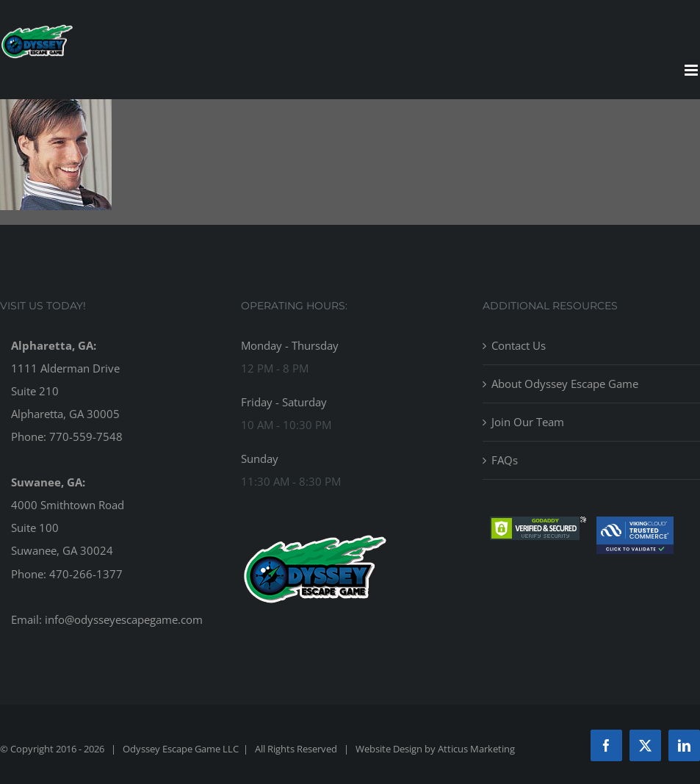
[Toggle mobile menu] (692, 70)
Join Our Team (528, 422)
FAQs (505, 460)
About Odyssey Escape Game (565, 384)
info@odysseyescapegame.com (124, 619)
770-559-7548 (86, 436)
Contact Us (519, 345)
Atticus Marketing (476, 749)
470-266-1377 (86, 574)
